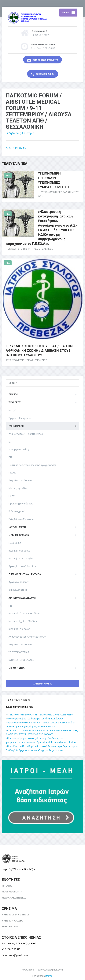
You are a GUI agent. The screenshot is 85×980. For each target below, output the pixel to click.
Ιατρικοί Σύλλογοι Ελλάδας (24, 614)
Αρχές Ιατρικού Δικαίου (22, 566)
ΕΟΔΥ (12, 496)
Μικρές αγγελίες (18, 488)
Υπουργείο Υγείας (19, 449)
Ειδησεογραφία (17, 511)
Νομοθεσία (15, 543)
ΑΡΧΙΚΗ (13, 394)
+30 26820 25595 (43, 74)
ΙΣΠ (10, 442)
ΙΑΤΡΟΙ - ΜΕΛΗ (17, 527)
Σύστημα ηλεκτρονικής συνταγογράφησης (32, 465)
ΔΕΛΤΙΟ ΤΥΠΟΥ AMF (17, 148)
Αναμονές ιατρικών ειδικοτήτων (27, 637)
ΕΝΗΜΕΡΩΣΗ (16, 426)
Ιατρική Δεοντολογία (21, 558)
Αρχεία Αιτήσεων (18, 582)
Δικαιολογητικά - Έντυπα (25, 574)
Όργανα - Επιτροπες (20, 418)
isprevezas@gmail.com (42, 60)
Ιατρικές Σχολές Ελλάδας (23, 621)
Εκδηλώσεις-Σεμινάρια (20, 133)
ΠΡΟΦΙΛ (7, 886)
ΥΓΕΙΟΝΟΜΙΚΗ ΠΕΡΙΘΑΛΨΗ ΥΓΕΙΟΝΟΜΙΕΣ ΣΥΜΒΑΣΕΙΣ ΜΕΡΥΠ (41, 715)
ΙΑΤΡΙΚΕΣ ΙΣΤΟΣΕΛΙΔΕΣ (21, 660)
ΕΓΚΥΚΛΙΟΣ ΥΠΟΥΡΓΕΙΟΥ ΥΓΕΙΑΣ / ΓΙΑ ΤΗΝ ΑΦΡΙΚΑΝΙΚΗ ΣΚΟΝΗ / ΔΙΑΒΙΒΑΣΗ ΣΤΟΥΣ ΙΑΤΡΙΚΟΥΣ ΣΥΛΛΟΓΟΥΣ (39, 351)
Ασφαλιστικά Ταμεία (20, 480)
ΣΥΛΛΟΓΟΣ (15, 402)
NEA (8, 176)
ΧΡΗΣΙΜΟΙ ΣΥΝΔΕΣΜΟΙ (22, 598)
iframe (49, 976)
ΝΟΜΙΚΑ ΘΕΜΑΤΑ (19, 535)
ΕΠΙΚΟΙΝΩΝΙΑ (17, 668)
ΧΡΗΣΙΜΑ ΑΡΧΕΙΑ (42, 684)
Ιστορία (13, 410)
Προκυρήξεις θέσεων (21, 504)
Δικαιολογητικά (18, 590)
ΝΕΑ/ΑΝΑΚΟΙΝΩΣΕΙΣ (14, 898)
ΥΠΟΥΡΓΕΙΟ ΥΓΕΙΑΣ (19, 652)
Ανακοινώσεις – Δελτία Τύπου (26, 434)
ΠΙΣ (10, 457)
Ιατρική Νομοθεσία (19, 551)
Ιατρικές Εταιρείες (19, 629)
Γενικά (12, 473)
